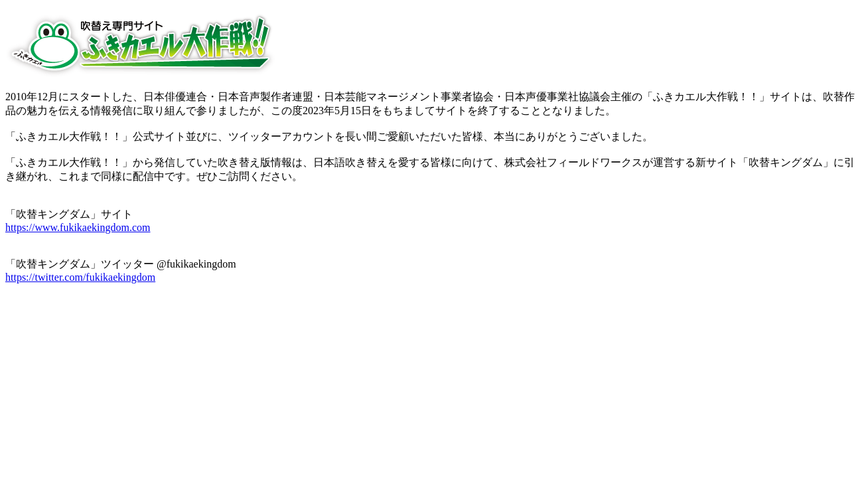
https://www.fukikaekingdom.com (78, 227)
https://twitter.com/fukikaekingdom (80, 277)
